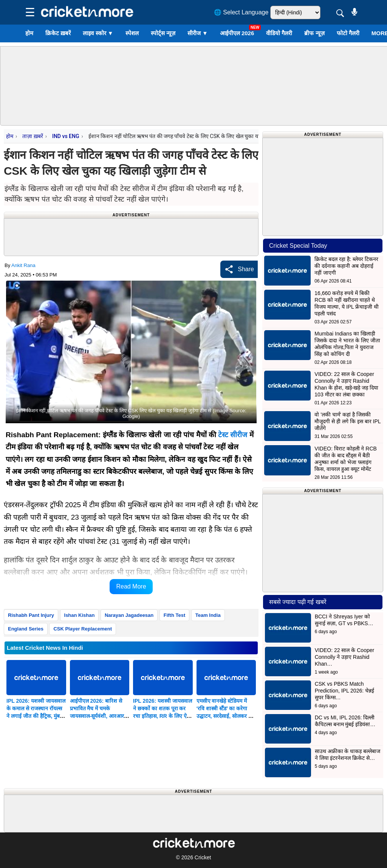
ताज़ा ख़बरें (33, 136)
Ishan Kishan (80, 615)
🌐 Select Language (241, 12)
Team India (208, 615)
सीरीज (198, 33)
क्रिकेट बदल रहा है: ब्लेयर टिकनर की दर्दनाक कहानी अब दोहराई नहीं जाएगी (346, 266)
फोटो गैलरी (348, 33)
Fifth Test (175, 615)
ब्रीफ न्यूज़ (314, 33)
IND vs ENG (66, 136)
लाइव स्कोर (98, 33)
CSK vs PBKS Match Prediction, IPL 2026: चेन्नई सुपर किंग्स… (344, 691)
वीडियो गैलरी (279, 33)
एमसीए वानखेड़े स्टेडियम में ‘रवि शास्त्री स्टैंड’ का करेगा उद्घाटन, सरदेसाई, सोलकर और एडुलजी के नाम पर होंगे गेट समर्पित (226, 716)
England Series (26, 629)
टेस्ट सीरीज (233, 435)
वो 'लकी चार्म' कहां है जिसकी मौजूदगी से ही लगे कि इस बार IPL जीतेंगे (348, 421)
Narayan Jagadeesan (129, 615)
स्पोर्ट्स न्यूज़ (163, 33)
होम (29, 33)
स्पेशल (132, 33)
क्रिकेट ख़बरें (58, 33)
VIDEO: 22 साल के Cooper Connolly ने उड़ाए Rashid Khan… (345, 657)
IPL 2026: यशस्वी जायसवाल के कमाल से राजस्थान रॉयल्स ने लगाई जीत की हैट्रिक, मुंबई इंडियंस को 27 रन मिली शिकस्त (36, 716)
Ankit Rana (23, 265)
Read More (131, 586)
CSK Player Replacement (83, 629)
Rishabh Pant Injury (31, 615)
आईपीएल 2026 (237, 33)
